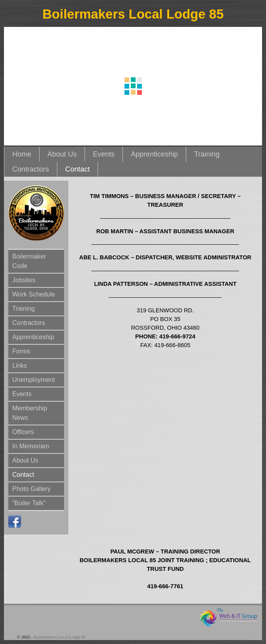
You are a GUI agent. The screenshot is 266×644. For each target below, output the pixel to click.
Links (20, 365)
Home (22, 154)
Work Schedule (34, 294)
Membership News (30, 413)
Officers (23, 432)
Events (104, 154)
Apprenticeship (154, 154)
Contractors (31, 169)
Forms (21, 351)
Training (207, 154)
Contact (77, 169)
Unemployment (34, 380)
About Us (62, 154)
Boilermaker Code (29, 261)
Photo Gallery (31, 489)
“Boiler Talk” (29, 503)
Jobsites (24, 280)
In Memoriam (31, 446)
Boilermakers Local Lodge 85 (133, 14)
